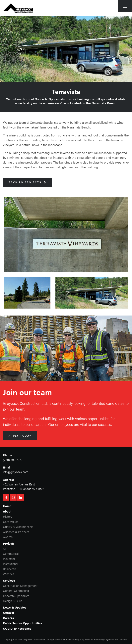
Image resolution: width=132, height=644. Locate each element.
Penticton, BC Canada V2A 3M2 (24, 489)
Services (9, 580)
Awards (8, 537)
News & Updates (15, 607)
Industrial (9, 559)
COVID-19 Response (17, 628)
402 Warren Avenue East (19, 484)
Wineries (9, 574)
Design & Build (13, 601)
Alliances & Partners (16, 532)
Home (7, 506)
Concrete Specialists (16, 596)
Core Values (11, 522)
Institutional (10, 564)
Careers (8, 618)
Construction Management (20, 586)
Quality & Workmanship (18, 527)
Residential (10, 569)
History (8, 516)
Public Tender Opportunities (23, 623)
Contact (8, 612)
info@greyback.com (16, 472)
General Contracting (16, 591)
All (5, 548)
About (7, 511)
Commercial (11, 553)
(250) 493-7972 (13, 460)
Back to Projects (28, 182)
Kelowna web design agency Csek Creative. (106, 639)
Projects (9, 543)
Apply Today (20, 436)
